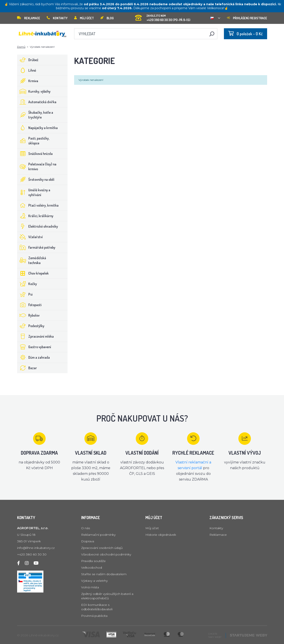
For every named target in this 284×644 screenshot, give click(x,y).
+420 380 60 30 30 (32, 554)
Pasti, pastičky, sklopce (33, 141)
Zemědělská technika (32, 260)
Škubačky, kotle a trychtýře (35, 115)
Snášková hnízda (35, 154)
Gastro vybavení (34, 347)
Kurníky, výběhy (34, 91)
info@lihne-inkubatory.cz (36, 548)
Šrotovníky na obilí (36, 179)
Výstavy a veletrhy (94, 581)
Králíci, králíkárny (35, 216)
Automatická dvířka (37, 102)
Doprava (88, 541)
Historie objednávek (161, 535)
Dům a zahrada (34, 357)
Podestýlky (31, 326)
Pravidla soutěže (93, 561)
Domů (21, 47)
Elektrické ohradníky (38, 226)
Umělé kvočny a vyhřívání (34, 192)
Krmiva (28, 81)
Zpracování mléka (36, 336)
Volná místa (90, 587)
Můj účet (84, 18)
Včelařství (30, 237)
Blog (107, 18)
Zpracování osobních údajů (102, 548)
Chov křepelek (33, 273)
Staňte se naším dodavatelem (104, 574)
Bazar (27, 368)
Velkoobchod (92, 568)
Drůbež (28, 60)
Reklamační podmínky (98, 535)
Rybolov (28, 315)
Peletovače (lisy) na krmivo (37, 167)
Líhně (27, 70)
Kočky (27, 284)
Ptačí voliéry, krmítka (38, 205)
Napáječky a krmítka (38, 128)
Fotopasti (29, 305)
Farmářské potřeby (36, 247)
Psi (25, 294)
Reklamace (29, 18)
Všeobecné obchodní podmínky (106, 554)
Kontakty (57, 18)
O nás (86, 528)
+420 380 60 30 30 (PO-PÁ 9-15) (163, 17)
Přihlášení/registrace (247, 18)
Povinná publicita (94, 616)
